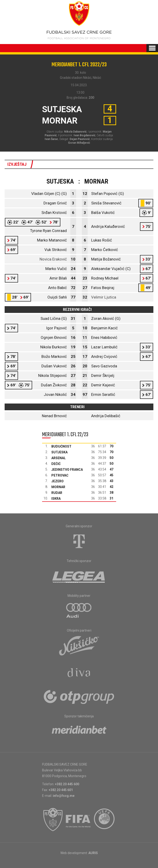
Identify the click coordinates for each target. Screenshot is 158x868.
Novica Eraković (53, 259)
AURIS (93, 853)
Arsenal (59, 458)
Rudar (57, 493)
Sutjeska (59, 452)
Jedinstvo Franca (67, 470)
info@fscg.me (64, 796)
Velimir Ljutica (104, 297)
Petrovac (60, 475)
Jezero (57, 481)
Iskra (56, 499)
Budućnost (61, 446)
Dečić (56, 464)
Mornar (58, 487)
